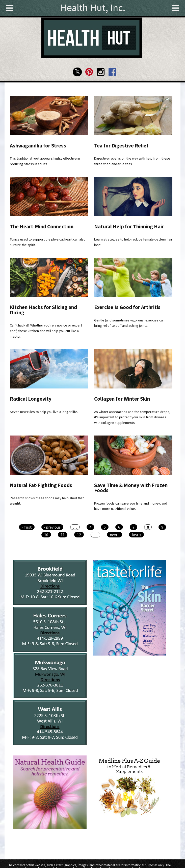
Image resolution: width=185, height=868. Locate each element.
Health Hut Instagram (101, 72)
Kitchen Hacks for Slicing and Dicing (43, 310)
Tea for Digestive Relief (121, 146)
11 (63, 535)
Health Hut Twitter (77, 72)
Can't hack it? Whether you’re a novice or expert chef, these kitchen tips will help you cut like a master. (46, 331)
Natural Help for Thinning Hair (129, 227)
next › (115, 535)
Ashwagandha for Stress (38, 146)
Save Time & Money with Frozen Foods (131, 488)
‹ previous (52, 527)
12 (79, 535)
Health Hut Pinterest (89, 72)
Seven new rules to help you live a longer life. (44, 412)
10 (46, 535)
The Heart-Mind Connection (42, 227)
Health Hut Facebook (112, 72)
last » (136, 535)
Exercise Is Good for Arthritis (127, 307)
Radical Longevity (31, 399)
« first (27, 527)
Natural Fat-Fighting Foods (41, 485)
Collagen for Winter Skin (122, 399)
